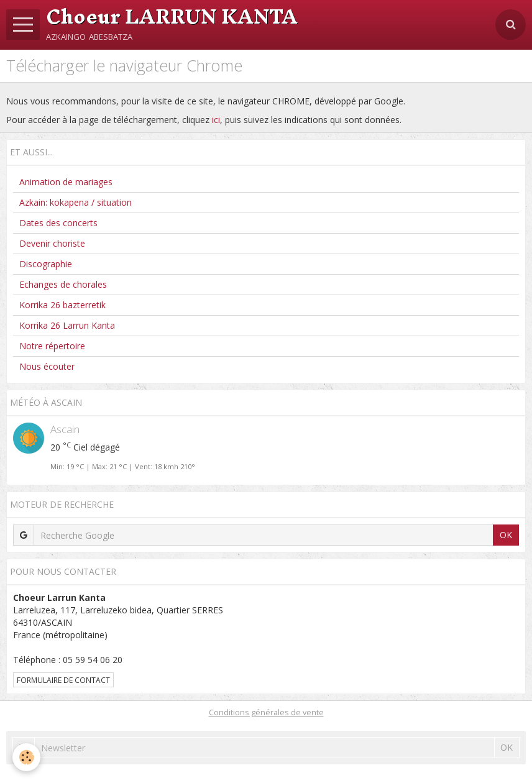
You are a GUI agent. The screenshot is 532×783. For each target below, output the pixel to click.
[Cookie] (26, 757)
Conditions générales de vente (266, 712)
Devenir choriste (52, 243)
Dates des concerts (58, 223)
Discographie (46, 264)
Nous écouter (47, 366)
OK (506, 535)
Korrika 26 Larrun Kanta (67, 325)
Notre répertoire (52, 346)
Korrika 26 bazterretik (62, 305)
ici (216, 120)
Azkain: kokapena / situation (76, 202)
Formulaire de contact (63, 680)
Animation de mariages (66, 182)
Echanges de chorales (63, 284)
